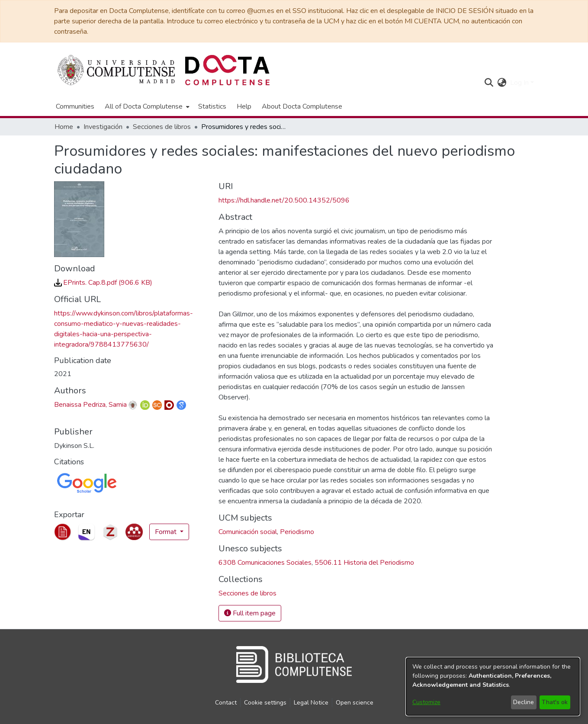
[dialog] (493, 687)
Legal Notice (311, 703)
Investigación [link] (103, 127)
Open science (355, 703)
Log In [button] (520, 83)
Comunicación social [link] (248, 532)
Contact (226, 703)
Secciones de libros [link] (162, 127)
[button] (489, 83)
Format (167, 532)
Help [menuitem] (244, 106)
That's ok (555, 702)
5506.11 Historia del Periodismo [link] (364, 563)
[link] (103, 283)
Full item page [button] (250, 613)
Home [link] (64, 127)
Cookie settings (265, 703)
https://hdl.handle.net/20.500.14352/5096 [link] (284, 200)
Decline (524, 702)
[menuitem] (146, 106)
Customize (426, 702)
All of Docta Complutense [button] (144, 106)
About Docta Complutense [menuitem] (302, 106)
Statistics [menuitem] (212, 106)
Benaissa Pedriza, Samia (90, 405)
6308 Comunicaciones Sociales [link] (265, 563)
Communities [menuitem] (75, 106)
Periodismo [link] (297, 532)
